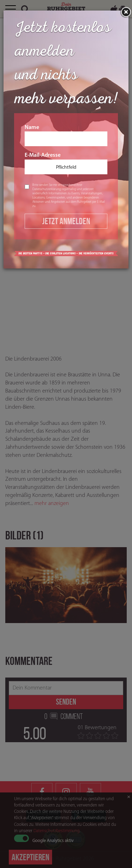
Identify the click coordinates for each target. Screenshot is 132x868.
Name (66, 136)
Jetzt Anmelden (66, 221)
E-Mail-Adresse (66, 163)
